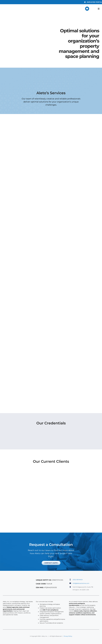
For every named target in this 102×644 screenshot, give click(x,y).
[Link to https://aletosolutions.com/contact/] (87, 9)
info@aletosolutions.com (81, 583)
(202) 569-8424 (78, 580)
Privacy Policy (68, 636)
